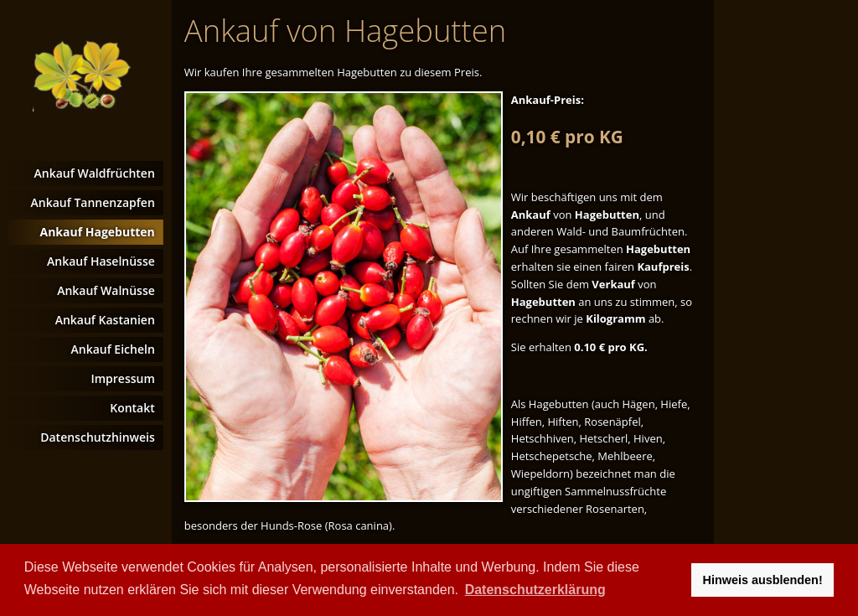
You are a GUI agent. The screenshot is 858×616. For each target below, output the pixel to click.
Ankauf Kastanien (105, 320)
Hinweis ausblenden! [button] (763, 580)
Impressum (122, 378)
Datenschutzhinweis (98, 437)
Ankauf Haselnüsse (101, 261)
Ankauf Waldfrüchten (95, 173)
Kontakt (132, 408)
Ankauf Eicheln (112, 349)
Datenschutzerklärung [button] (535, 590)
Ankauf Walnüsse (106, 290)
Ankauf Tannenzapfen (93, 202)
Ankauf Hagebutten (98, 232)
